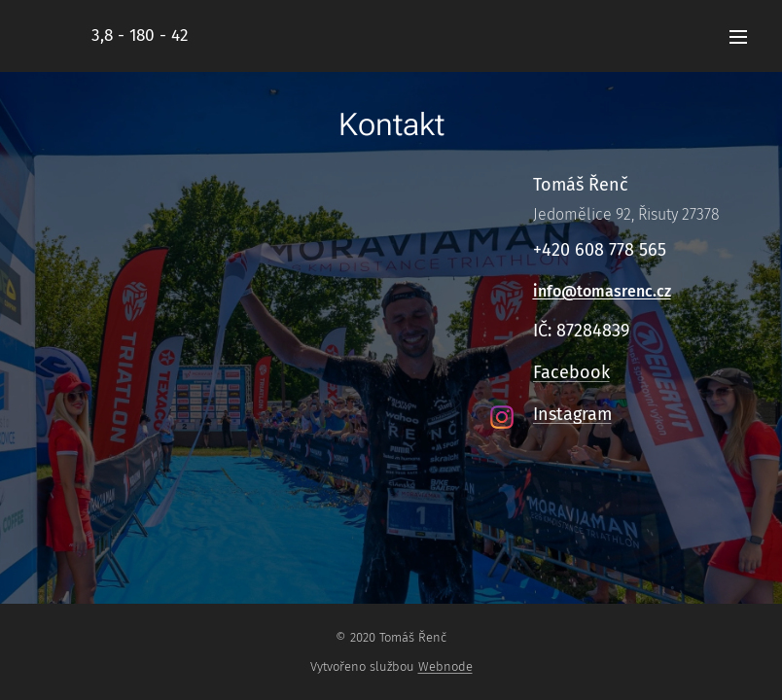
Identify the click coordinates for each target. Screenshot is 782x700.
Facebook (571, 372)
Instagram (572, 414)
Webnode (445, 666)
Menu (738, 37)
